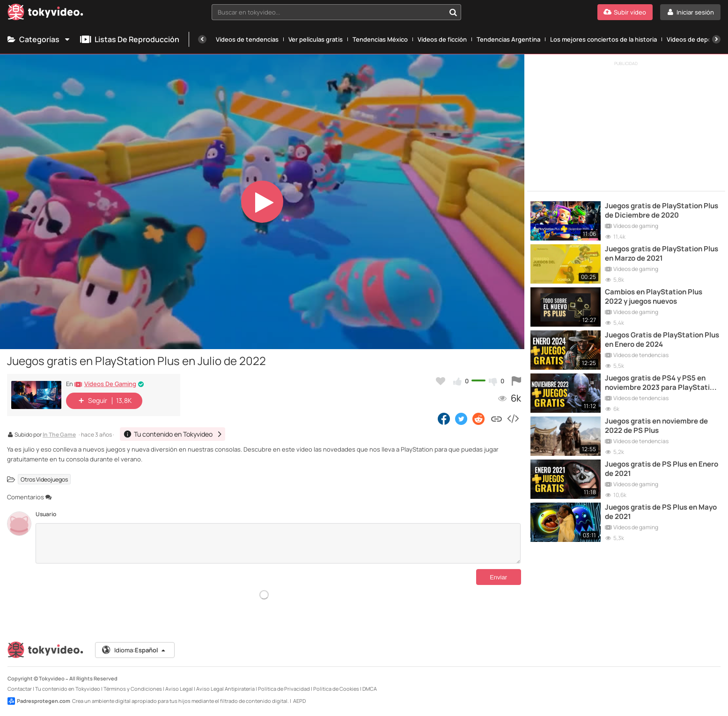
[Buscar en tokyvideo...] (453, 12)
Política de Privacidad (284, 689)
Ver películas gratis (316, 39)
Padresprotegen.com (39, 701)
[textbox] (328, 12)
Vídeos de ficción (442, 39)
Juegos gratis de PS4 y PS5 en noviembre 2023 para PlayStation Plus (662, 383)
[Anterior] (202, 39)
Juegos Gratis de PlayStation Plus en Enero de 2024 (662, 340)
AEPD (299, 701)
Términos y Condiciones (133, 689)
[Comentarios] (278, 543)
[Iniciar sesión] (690, 12)
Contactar (20, 689)
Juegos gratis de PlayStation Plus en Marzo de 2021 (662, 254)
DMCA (370, 689)
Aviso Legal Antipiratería (225, 689)
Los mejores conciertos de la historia (603, 39)
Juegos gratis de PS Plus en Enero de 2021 (662, 469)
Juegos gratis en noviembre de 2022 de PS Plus (656, 426)
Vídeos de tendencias (247, 39)
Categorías (39, 39)
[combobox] (336, 12)
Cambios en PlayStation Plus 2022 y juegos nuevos (654, 297)
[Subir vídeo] (625, 12)
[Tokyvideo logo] (45, 14)
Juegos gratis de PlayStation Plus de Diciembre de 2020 (662, 211)
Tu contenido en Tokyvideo (68, 689)
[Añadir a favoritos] (441, 381)
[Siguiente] (716, 39)
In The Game (59, 435)
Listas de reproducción (130, 39)
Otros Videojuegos (44, 479)
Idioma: (134, 650)
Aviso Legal (179, 689)
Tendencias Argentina (508, 39)
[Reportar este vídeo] (516, 381)
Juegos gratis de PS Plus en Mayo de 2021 (661, 512)
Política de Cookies (336, 689)
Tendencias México (380, 39)
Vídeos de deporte (694, 39)
